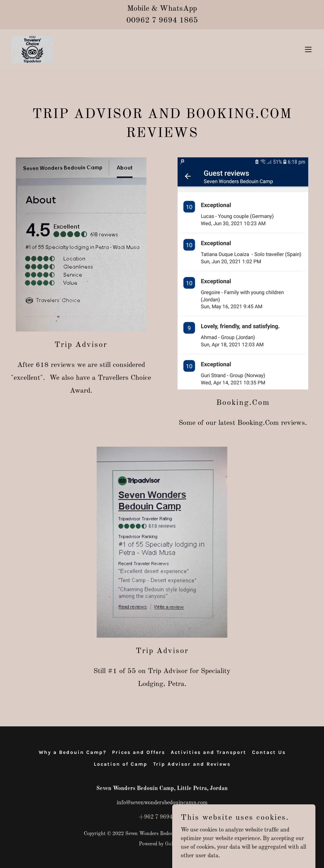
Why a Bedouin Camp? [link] (72, 752)
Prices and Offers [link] (139, 752)
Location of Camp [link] (121, 764)
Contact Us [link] (269, 752)
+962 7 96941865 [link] (162, 817)
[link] (32, 49)
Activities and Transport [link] (209, 752)
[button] (308, 49)
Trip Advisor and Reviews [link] (192, 764)
